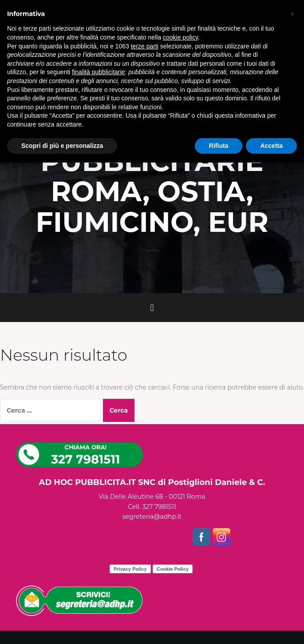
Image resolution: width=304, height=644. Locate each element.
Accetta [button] (271, 146)
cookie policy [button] (180, 37)
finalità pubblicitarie (98, 72)
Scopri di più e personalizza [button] (62, 146)
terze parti (145, 46)
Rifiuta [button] (219, 146)
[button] (292, 14)
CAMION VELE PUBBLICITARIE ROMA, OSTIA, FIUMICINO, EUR (152, 177)
